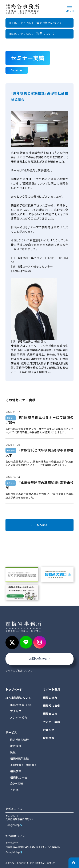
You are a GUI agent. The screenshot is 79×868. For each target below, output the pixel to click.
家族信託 (16, 746)
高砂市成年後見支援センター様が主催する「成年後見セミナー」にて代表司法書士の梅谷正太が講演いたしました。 (39, 431)
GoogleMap (13, 825)
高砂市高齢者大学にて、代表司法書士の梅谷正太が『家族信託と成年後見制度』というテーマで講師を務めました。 (39, 463)
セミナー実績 (52, 722)
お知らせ (49, 730)
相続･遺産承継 (19, 759)
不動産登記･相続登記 (24, 765)
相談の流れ (50, 698)
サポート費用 (52, 690)
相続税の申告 (19, 778)
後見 (13, 752)
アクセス (16, 711)
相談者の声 (50, 714)
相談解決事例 (52, 706)
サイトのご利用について (19, 671)
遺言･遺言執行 (19, 740)
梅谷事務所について (18, 698)
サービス (11, 733)
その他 (14, 790)
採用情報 (49, 738)
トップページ (14, 690)
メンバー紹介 (19, 718)
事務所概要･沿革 (21, 705)
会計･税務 (17, 784)
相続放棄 (16, 771)
